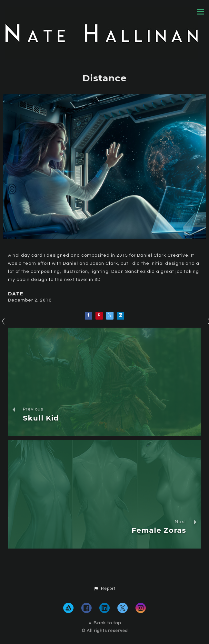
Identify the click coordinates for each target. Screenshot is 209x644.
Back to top (105, 623)
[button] (104, 589)
